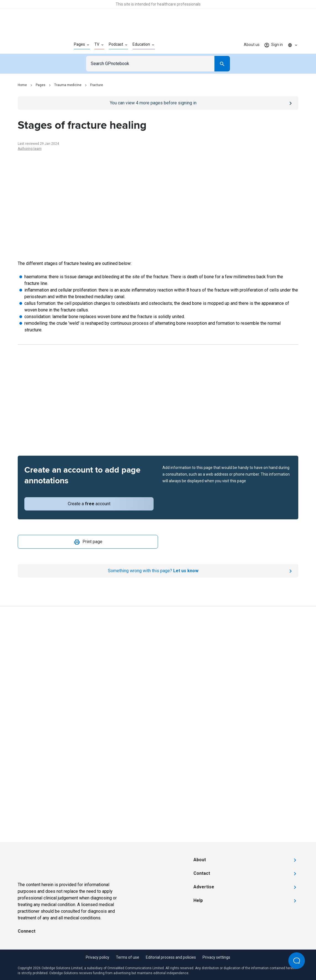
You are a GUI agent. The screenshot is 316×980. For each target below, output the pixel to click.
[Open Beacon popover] (297, 961)
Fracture (97, 85)
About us (252, 45)
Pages (41, 85)
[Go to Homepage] (37, 45)
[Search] (222, 64)
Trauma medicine (68, 85)
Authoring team (30, 149)
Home (22, 85)
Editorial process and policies (171, 957)
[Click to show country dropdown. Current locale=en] (293, 45)
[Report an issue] (158, 571)
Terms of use (128, 957)
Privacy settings (216, 957)
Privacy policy (98, 957)
